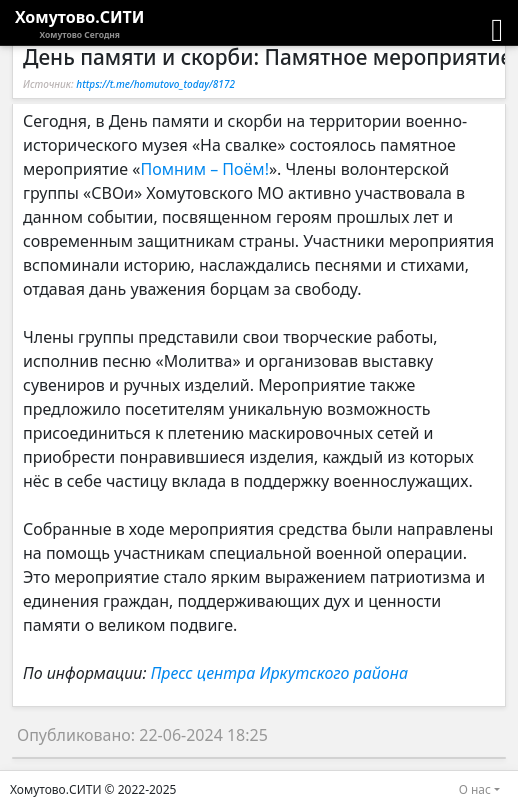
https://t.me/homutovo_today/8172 (155, 84)
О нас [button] (475, 789)
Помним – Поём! (204, 169)
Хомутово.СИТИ (80, 24)
